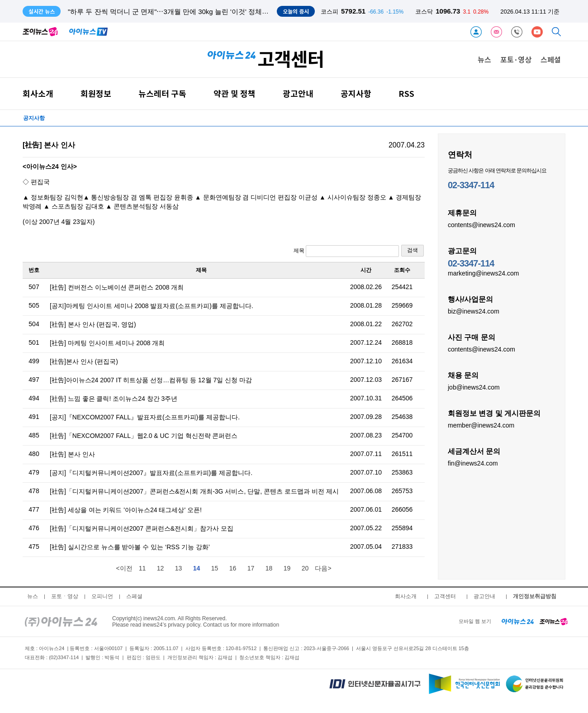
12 (161, 568)
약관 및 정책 (235, 93)
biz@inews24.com (474, 311)
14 (197, 568)
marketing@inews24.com (483, 273)
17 (251, 568)
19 (287, 568)
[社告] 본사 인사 (72, 454)
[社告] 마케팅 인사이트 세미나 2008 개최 (107, 343)
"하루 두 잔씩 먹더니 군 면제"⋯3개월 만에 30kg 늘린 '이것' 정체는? (170, 12)
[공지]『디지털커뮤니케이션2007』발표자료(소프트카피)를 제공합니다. (151, 473)
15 (215, 568)
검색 (413, 250)
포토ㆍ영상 (65, 596)
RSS (406, 93)
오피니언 (102, 596)
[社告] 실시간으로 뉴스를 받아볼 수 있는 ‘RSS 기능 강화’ (130, 547)
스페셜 (551, 59)
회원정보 (96, 93)
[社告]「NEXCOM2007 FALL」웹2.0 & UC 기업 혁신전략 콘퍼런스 (144, 436)
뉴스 (484, 59)
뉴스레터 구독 (162, 93)
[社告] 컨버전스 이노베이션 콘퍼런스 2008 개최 (117, 287)
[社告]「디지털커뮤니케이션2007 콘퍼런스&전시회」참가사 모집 (142, 528)
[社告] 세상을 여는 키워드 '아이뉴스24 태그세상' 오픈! (126, 510)
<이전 (124, 568)
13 (179, 568)
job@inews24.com (474, 387)
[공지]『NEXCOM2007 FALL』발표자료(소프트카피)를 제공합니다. (145, 417)
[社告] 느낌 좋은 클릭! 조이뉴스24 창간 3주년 (114, 399)
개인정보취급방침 (535, 596)
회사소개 (38, 93)
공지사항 (356, 93)
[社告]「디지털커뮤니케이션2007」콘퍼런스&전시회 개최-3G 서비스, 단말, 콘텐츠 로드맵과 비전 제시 (194, 491)
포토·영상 (516, 59)
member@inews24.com (481, 425)
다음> (323, 568)
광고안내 (298, 93)
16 (233, 568)
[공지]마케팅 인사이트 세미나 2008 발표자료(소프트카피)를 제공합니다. (152, 306)
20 (305, 568)
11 (142, 568)
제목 (346, 251)
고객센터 (445, 596)
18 (269, 568)
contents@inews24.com (481, 224)
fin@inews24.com (473, 463)
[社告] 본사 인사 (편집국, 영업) (93, 324)
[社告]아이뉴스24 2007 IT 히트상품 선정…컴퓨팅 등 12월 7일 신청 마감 (151, 380)
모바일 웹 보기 (475, 621)
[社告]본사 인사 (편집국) (84, 361)
